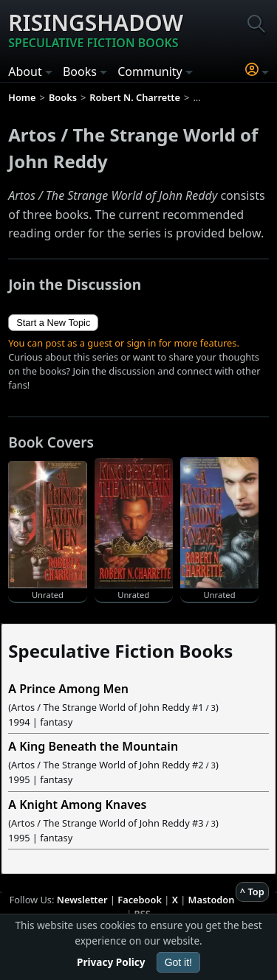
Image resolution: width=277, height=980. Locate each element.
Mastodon (212, 900)
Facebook (140, 900)
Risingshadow (96, 29)
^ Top (252, 892)
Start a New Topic (53, 323)
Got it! (178, 962)
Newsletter (82, 900)
